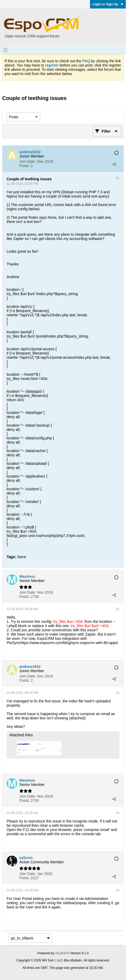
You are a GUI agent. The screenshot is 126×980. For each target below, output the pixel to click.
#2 (118, 609)
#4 (118, 813)
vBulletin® (62, 953)
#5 (118, 890)
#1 (118, 178)
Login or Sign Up (108, 4)
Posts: (24, 166)
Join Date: (28, 161)
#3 (118, 693)
